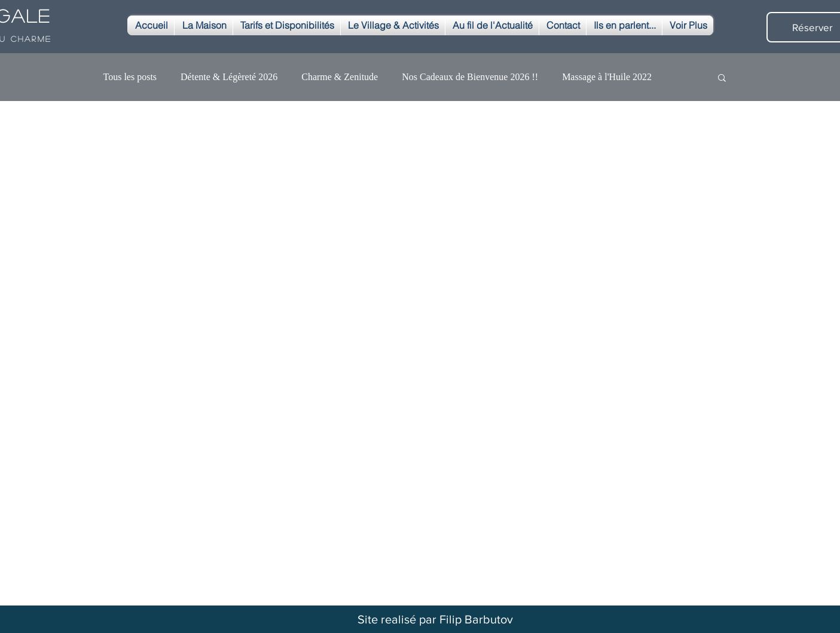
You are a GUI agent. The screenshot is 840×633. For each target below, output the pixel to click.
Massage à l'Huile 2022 (607, 77)
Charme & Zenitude (340, 77)
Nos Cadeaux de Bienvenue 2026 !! (470, 77)
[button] (722, 79)
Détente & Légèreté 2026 (229, 77)
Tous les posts (130, 77)
